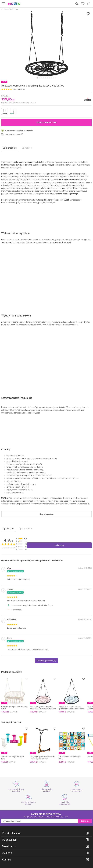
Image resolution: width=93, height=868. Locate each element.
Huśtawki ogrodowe (11, 9)
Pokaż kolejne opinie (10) (47, 661)
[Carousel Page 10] (56, 78)
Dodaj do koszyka (46, 123)
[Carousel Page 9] (54, 78)
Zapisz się (85, 821)
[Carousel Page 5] (45, 78)
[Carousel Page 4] (43, 78)
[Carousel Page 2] (39, 78)
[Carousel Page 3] (41, 78)
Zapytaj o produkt (47, 514)
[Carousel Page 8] (52, 78)
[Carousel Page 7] (50, 78)
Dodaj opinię (59, 545)
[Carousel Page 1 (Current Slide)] (37, 78)
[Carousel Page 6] (48, 78)
